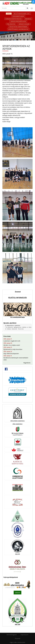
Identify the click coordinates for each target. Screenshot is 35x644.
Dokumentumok (18, 16)
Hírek (9, 14)
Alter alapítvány (17, 424)
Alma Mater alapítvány (17, 421)
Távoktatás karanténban (18, 27)
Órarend (28, 19)
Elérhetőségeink (12, 635)
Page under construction (17, 642)
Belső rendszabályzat (22, 14)
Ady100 (17, 554)
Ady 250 (17, 624)
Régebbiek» (27, 363)
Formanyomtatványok (14, 19)
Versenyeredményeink (18, 21)
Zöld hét (17, 593)
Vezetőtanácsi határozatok (18, 29)
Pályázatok (11, 24)
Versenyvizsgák (24, 24)
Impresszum (24, 635)
